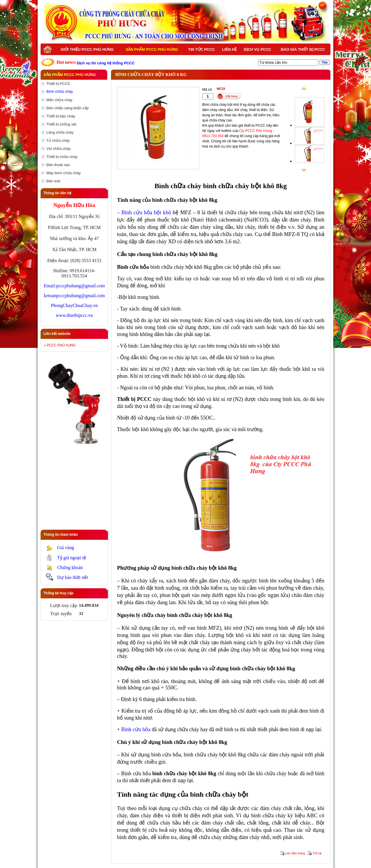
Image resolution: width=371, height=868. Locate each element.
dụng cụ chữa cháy (181, 808)
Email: (50, 286)
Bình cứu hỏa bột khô (146, 212)
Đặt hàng (231, 96)
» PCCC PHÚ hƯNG (60, 345)
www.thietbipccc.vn (74, 315)
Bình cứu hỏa (136, 729)
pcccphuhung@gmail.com (81, 286)
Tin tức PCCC (201, 49)
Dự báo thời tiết (73, 577)
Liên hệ (229, 49)
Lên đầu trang (295, 853)
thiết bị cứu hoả (149, 830)
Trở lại (317, 853)
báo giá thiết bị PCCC (248, 126)
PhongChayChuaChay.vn (74, 305)
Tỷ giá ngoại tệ (72, 558)
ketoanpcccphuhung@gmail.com (74, 296)
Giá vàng (66, 548)
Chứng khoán (70, 568)
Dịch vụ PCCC (258, 49)
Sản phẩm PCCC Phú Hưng (152, 49)
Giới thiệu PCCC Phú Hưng (87, 49)
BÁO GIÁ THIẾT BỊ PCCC (303, 49)
